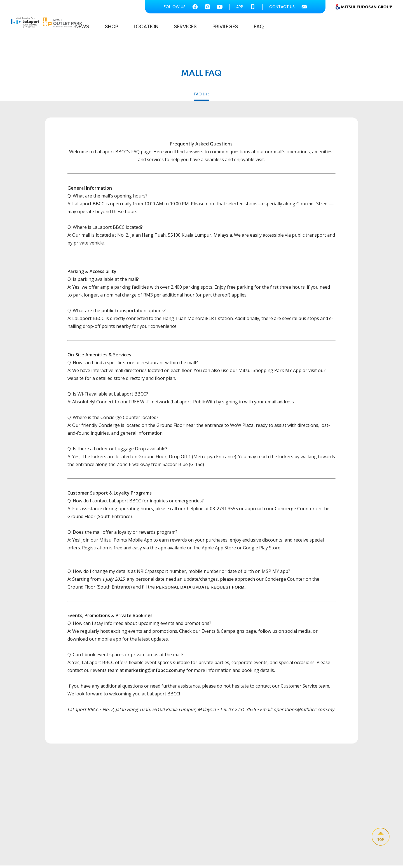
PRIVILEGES (320, 28)
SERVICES (280, 28)
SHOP (206, 28)
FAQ (353, 28)
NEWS (177, 28)
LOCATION (240, 28)
